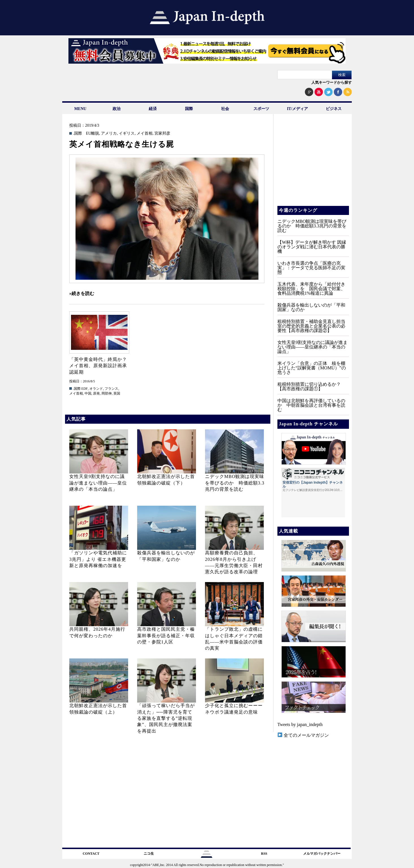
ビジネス (334, 109)
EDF (85, 389)
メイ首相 (145, 133)
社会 (225, 109)
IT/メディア (298, 109)
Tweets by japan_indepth (300, 724)
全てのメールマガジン (303, 735)
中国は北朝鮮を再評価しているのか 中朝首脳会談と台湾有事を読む (311, 405)
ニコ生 (149, 854)
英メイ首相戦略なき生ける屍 (122, 144)
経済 (153, 109)
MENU (80, 109)
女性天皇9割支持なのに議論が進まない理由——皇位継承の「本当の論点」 (98, 483)
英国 (117, 393)
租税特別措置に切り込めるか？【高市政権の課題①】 (309, 386)
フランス (111, 389)
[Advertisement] (313, 164)
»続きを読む (82, 293)
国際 (189, 109)
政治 (117, 109)
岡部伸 (107, 393)
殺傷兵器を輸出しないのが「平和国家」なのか (311, 307)
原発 (96, 393)
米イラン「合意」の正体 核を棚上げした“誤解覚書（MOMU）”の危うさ (312, 368)
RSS (264, 854)
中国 (88, 393)
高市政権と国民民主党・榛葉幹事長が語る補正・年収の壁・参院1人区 (166, 636)
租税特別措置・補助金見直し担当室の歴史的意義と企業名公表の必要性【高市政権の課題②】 (311, 326)
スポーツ (261, 109)
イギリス (127, 133)
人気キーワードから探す (332, 82)
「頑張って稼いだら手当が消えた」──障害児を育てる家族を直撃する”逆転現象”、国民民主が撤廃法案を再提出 (166, 718)
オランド (96, 389)
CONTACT (91, 854)
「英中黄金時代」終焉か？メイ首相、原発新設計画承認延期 (98, 366)
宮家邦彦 (162, 133)
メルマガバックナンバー (322, 854)
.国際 (77, 133)
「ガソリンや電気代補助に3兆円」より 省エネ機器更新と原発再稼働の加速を (98, 559)
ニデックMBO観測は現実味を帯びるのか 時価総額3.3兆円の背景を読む (235, 483)
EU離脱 (93, 133)
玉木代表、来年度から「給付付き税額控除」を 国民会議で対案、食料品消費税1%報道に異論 (311, 289)
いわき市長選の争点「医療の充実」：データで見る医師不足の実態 (311, 268)
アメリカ (109, 133)
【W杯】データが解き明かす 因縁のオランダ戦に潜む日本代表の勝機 (312, 247)
